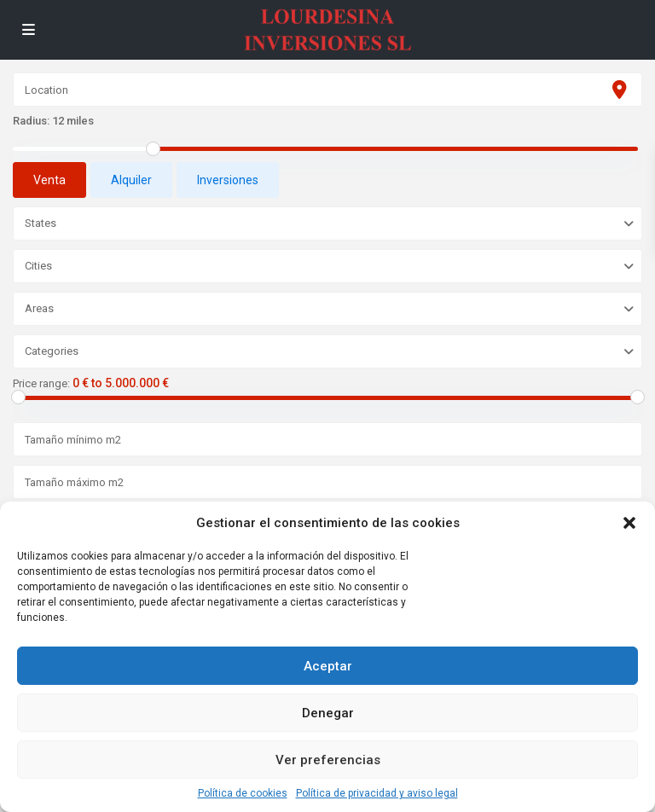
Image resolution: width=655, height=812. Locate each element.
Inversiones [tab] (228, 180)
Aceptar (328, 666)
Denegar (328, 713)
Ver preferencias (328, 760)
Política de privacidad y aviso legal (377, 793)
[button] (629, 523)
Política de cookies (243, 793)
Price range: (41, 384)
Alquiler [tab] (131, 180)
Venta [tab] (49, 180)
